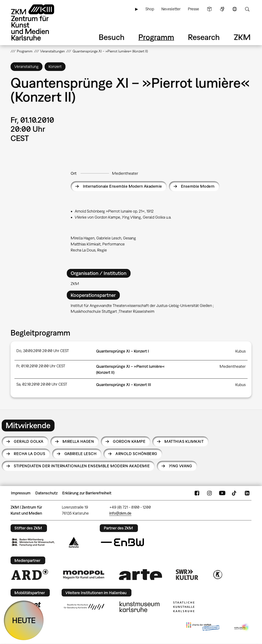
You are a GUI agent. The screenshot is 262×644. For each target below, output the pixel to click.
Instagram (209, 493)
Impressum (21, 493)
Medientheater (125, 173)
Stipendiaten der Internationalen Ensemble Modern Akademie (82, 466)
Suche (247, 9)
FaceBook (197, 493)
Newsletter (171, 9)
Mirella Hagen (78, 441)
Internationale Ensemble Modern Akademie (122, 186)
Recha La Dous (30, 454)
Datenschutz (46, 493)
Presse (193, 9)
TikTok (235, 493)
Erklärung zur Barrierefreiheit (87, 493)
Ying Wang (181, 466)
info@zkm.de (120, 513)
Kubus (240, 351)
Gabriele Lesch (80, 454)
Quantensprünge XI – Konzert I (122, 351)
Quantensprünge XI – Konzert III (124, 385)
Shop (150, 9)
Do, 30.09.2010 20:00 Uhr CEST (43, 351)
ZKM (242, 37)
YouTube (222, 493)
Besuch (112, 37)
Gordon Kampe (129, 441)
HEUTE (24, 620)
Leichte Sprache (209, 9)
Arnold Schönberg (136, 454)
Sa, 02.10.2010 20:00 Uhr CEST (42, 384)
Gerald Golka (29, 441)
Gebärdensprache (222, 9)
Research (204, 37)
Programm (156, 37)
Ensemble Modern (198, 186)
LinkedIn (247, 493)
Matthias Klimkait (184, 441)
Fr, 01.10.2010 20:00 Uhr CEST (41, 366)
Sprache (235, 9)
